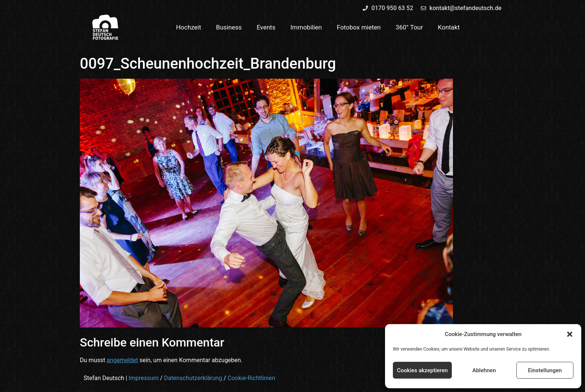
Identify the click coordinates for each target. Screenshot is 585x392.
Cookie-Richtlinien (251, 378)
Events (266, 27)
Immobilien (306, 27)
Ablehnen (484, 370)
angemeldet (122, 360)
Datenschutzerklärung (193, 378)
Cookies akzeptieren (422, 370)
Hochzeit (189, 27)
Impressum (144, 378)
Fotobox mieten (359, 27)
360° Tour (409, 27)
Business (229, 27)
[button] (570, 334)
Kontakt (449, 27)
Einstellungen (545, 370)
